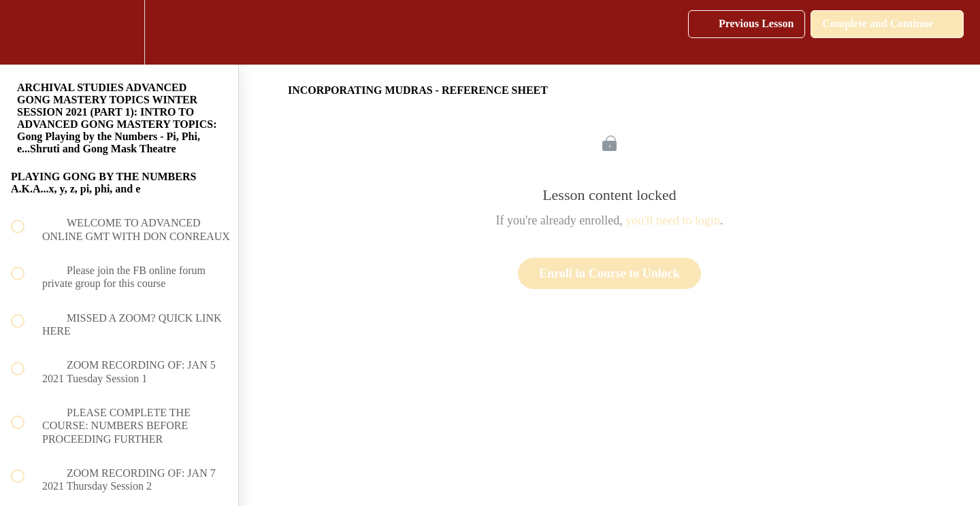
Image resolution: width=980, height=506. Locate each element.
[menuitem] (119, 32)
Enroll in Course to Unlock (609, 273)
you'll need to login (673, 220)
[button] (25, 32)
